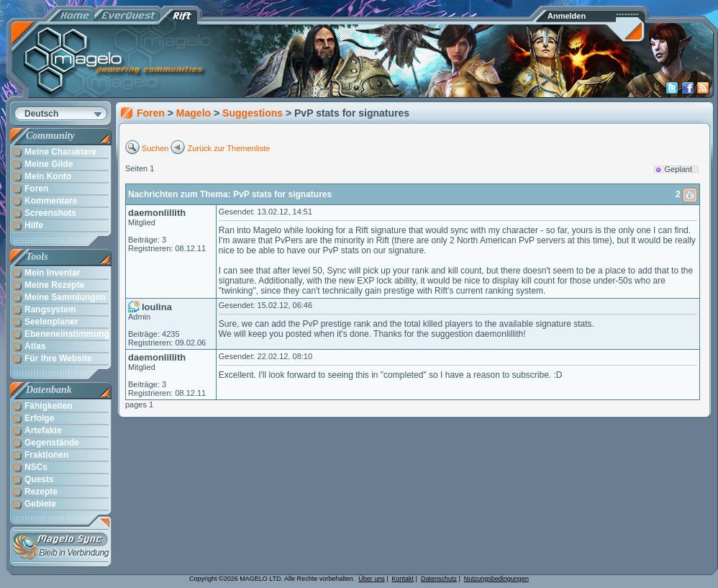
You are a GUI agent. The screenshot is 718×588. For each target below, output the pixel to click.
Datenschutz (439, 579)
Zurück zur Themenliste (229, 148)
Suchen (155, 148)
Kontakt (403, 579)
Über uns (372, 579)
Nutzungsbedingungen (496, 579)
